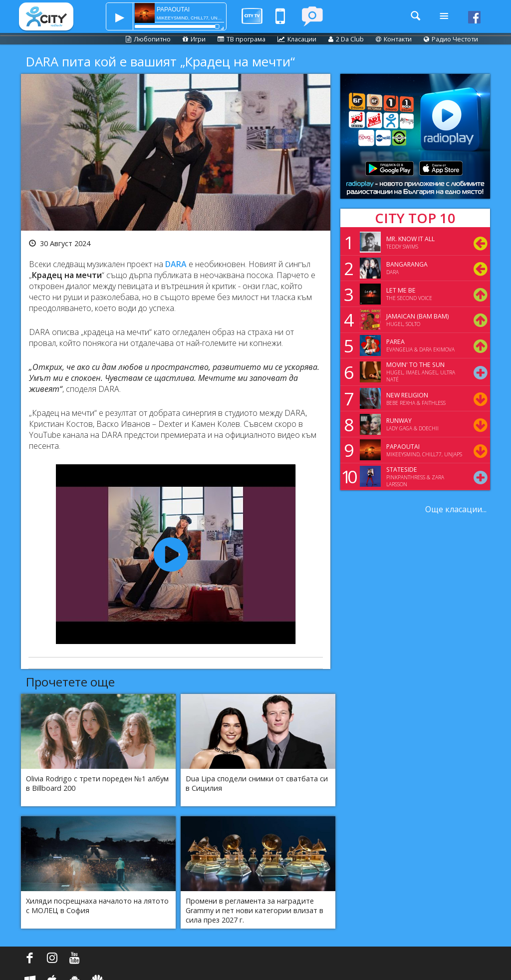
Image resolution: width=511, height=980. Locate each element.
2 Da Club (346, 39)
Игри (194, 39)
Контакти (394, 39)
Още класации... (456, 509)
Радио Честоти (451, 39)
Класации (297, 39)
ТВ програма (242, 39)
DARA (176, 264)
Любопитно (148, 39)
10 (347, 476)
